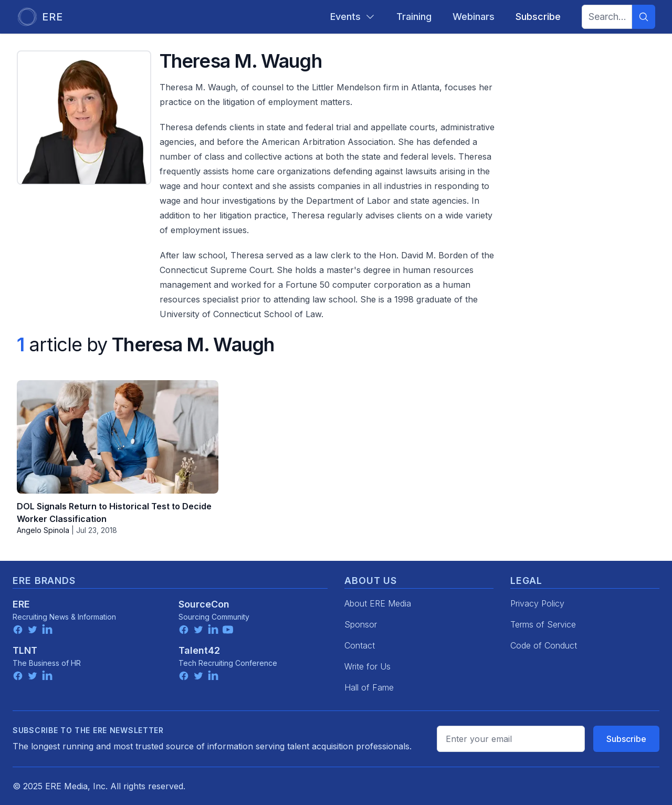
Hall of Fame (369, 687)
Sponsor (361, 624)
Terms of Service (543, 624)
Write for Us (367, 666)
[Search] (644, 17)
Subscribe (626, 739)
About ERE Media (378, 603)
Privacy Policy (537, 603)
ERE (21, 604)
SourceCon (204, 604)
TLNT (25, 650)
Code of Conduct (544, 645)
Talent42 (199, 650)
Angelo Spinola (43, 530)
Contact (360, 645)
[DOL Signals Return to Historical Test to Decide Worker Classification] (118, 437)
